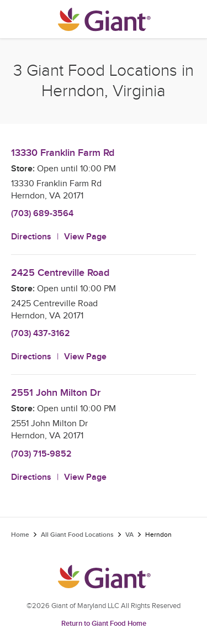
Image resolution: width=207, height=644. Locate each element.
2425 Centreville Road (60, 273)
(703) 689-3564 (42, 214)
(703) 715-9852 (41, 454)
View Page (85, 237)
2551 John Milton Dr (56, 393)
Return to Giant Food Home (104, 624)
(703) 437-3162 (41, 334)
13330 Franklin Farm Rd (63, 153)
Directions (31, 237)
